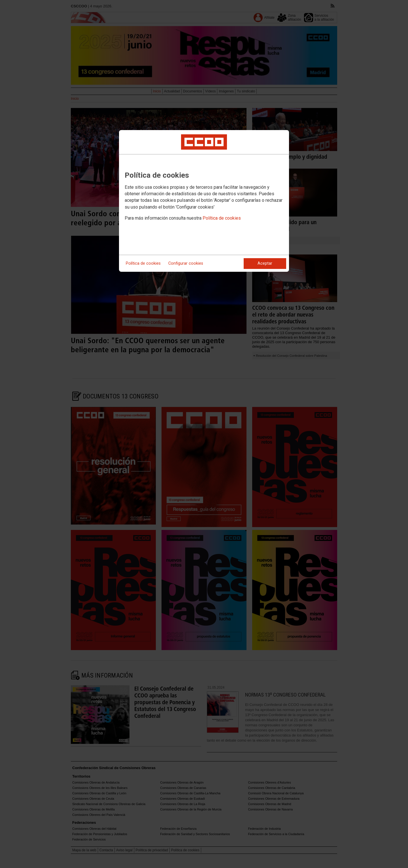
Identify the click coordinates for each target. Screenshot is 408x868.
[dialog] (204, 201)
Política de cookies (222, 218)
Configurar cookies (186, 263)
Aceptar (265, 263)
